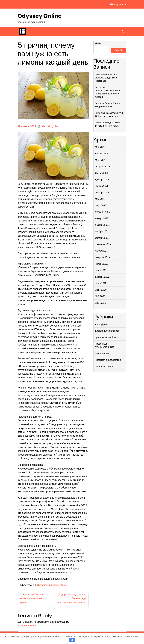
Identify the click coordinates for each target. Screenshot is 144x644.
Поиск (97, 43)
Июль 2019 (101, 303)
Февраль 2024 (103, 257)
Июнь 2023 (101, 270)
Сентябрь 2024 (103, 244)
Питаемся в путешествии (52, 585)
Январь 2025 (102, 218)
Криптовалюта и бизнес (107, 337)
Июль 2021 (101, 283)
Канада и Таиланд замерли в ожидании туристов (32, 598)
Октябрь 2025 (102, 193)
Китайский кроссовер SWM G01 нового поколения (109, 115)
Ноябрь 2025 (102, 186)
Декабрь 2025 (102, 180)
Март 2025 (101, 205)
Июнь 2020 (101, 290)
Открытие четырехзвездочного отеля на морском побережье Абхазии (109, 92)
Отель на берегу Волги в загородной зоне (108, 105)
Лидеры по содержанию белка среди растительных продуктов (72, 598)
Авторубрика (102, 324)
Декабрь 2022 (102, 277)
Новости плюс (102, 353)
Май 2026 (100, 147)
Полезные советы (104, 366)
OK (72, 640)
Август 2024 (101, 251)
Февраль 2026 (103, 167)
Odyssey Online (40, 16)
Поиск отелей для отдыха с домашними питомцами (109, 124)
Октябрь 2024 (102, 238)
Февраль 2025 (103, 212)
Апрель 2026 (102, 154)
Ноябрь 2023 (102, 264)
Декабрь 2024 (103, 225)
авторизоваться (27, 626)
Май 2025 (100, 199)
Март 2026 (101, 160)
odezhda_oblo (50, 126)
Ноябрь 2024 (102, 231)
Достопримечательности (108, 331)
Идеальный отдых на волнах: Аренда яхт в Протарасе (106, 78)
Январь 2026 (102, 173)
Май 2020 (100, 296)
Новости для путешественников (105, 345)
